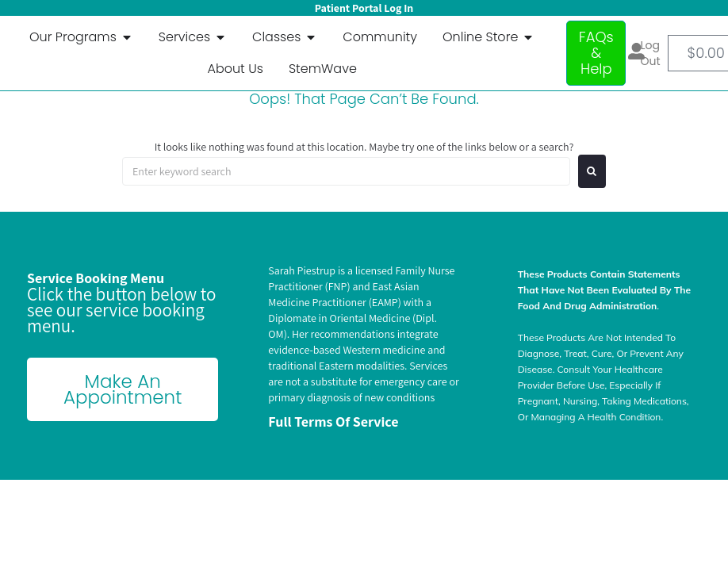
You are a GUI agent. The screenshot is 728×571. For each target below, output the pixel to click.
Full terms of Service (333, 422)
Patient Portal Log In (364, 8)
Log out (651, 53)
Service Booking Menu (96, 278)
